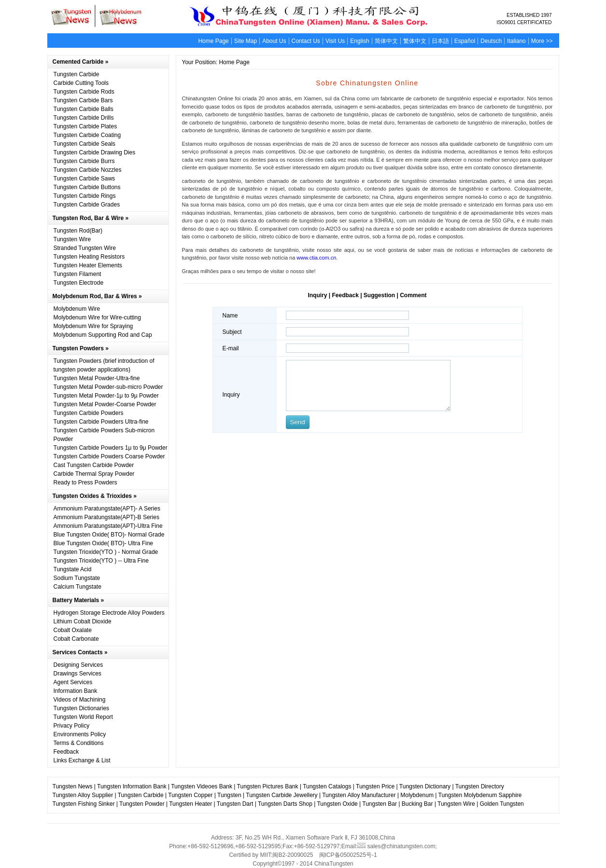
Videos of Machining (80, 700)
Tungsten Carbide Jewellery (282, 795)
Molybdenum (417, 795)
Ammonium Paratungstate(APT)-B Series (106, 517)
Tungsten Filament (78, 274)
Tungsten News (73, 786)
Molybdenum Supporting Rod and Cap (103, 335)
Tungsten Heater (190, 804)
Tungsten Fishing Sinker (84, 804)
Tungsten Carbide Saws (85, 179)
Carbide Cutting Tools (81, 83)
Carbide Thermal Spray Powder (94, 474)
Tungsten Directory (480, 786)
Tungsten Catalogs (327, 786)
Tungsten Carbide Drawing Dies (95, 152)
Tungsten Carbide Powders (89, 413)
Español (465, 41)
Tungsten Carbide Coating (87, 135)
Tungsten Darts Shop (285, 804)
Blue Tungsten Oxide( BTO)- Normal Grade (109, 535)
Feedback (66, 752)
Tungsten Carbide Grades (87, 205)
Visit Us (335, 41)
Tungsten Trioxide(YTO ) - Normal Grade (106, 552)
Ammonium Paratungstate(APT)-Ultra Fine (108, 526)
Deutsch (491, 41)
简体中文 (386, 41)
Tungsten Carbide (77, 74)
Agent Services (73, 682)
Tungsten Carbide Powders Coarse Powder (109, 456)
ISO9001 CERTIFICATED (524, 22)
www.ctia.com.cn (316, 258)
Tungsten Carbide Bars (83, 100)
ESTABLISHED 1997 (529, 15)
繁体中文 (415, 41)
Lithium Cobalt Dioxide (83, 621)
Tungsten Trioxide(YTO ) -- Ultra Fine (101, 561)
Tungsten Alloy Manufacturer (359, 795)
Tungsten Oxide (337, 804)
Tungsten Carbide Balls (84, 109)
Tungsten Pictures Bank (268, 786)
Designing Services (78, 665)
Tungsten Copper (190, 795)
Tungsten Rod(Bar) (78, 231)
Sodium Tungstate (77, 578)
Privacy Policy (72, 726)
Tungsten (229, 795)
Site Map (246, 41)
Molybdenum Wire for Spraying (93, 326)
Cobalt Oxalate (73, 630)
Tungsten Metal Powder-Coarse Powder (105, 404)
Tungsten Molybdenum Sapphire (480, 795)
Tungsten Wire (72, 239)
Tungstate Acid (73, 569)
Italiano (516, 41)
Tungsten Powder (142, 804)
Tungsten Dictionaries (82, 708)
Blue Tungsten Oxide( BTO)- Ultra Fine (104, 543)
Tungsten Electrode (79, 283)
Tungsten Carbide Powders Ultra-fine (101, 422)
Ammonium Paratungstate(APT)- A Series (107, 509)
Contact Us (306, 41)
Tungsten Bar (380, 804)
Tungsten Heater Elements (88, 265)
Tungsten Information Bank (133, 786)
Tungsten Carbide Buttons (87, 187)
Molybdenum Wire (77, 309)
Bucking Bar (417, 804)
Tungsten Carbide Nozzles (88, 170)
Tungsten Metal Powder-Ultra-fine (97, 378)
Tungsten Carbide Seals (85, 144)
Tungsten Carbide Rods (84, 92)
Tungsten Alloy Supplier (83, 795)
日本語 (440, 41)
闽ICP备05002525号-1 (348, 855)
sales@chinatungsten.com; (397, 846)
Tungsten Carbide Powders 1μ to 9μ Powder (111, 448)
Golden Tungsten (501, 804)
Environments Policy (80, 734)
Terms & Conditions (79, 743)
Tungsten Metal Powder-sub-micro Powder (108, 387)
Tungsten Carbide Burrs (84, 161)
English (359, 41)
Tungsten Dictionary (425, 786)
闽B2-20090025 (293, 855)
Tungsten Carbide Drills (84, 118)
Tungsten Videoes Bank (202, 786)
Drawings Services (78, 674)
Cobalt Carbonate (76, 639)
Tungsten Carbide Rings (85, 196)
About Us (274, 41)
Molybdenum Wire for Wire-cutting (97, 317)
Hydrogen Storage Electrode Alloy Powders (109, 613)
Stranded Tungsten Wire (85, 248)
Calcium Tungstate (78, 587)
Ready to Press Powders (85, 482)
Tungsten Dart (235, 804)
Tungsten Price (375, 786)
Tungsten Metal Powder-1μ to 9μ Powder (106, 396)
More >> (542, 41)
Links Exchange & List (82, 760)
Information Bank (76, 691)
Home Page (213, 41)
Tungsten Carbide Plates (85, 126)
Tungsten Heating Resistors (89, 257)
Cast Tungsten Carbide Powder (94, 465)
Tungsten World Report (83, 717)
